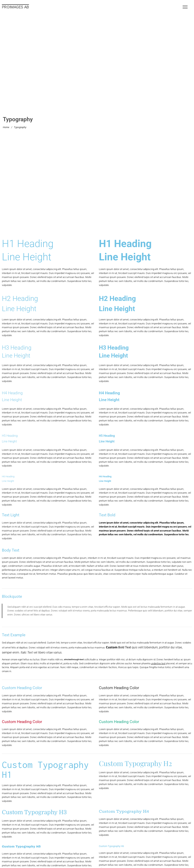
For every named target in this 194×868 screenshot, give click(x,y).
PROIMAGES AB (15, 7)
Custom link (53, 643)
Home (6, 127)
